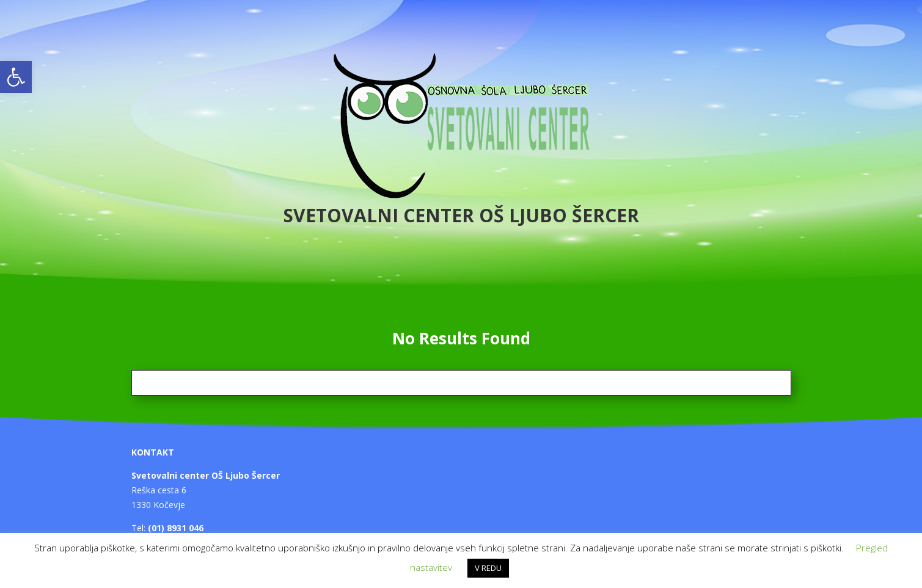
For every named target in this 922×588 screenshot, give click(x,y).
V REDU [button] (488, 568)
